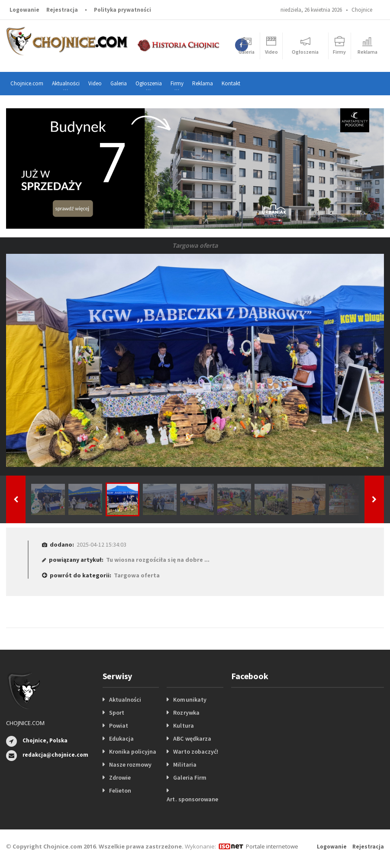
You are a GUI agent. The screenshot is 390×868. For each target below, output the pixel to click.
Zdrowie (120, 777)
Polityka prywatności (122, 10)
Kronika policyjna (133, 751)
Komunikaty (190, 700)
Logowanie (24, 10)
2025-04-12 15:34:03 (102, 544)
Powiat (119, 725)
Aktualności (125, 700)
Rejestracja (62, 10)
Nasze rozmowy (130, 764)
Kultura (183, 725)
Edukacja (121, 738)
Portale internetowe (272, 846)
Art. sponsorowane (192, 799)
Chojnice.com (27, 83)
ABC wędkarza (192, 738)
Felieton (120, 790)
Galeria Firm (190, 777)
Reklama (203, 83)
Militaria (185, 764)
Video (95, 83)
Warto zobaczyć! (195, 751)
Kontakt (231, 83)
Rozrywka (186, 713)
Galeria (119, 83)
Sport (117, 713)
